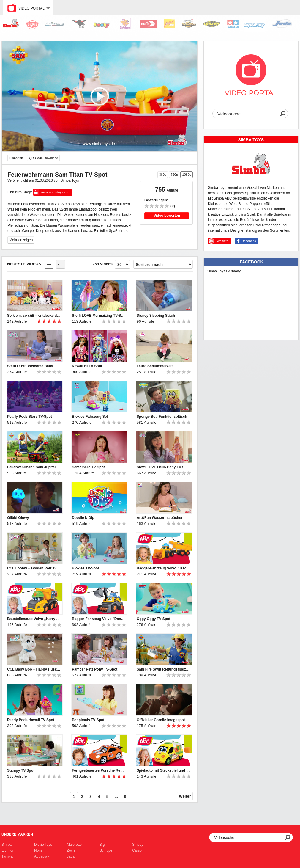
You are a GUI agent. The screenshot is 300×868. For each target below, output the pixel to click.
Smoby (138, 845)
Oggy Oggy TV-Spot (153, 619)
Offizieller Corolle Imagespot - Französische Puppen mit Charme (163, 720)
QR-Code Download (43, 158)
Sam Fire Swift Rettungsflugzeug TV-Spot (163, 669)
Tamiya (7, 856)
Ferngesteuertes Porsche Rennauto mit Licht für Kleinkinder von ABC (99, 770)
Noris (38, 850)
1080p (187, 175)
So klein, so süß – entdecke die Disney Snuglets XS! (34, 316)
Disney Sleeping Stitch (156, 316)
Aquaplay (42, 856)
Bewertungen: (156, 200)
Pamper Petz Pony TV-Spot (95, 669)
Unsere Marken (17, 834)
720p (174, 175)
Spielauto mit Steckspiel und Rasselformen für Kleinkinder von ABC (163, 770)
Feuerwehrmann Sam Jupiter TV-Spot (34, 467)
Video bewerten (167, 216)
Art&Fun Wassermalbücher (160, 518)
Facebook (251, 262)
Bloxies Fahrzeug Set (90, 417)
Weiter (185, 796)
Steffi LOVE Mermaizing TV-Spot (99, 316)
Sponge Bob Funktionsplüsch (162, 417)
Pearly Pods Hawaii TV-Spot (31, 720)
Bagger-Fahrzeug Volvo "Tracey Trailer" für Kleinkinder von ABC (163, 568)
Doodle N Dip (83, 518)
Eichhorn (8, 850)
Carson (138, 850)
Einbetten (16, 158)
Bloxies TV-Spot (85, 568)
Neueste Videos (24, 264)
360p (163, 175)
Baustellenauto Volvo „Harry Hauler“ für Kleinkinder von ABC (34, 619)
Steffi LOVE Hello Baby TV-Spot (163, 467)
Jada (71, 856)
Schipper (106, 850)
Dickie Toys (43, 845)
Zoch (71, 850)
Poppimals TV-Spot (88, 720)
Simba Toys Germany (224, 271)
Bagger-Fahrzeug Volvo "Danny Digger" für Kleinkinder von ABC (99, 619)
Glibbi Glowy (18, 518)
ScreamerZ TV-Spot (88, 467)
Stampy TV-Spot (21, 770)
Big (102, 845)
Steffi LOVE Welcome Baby (30, 366)
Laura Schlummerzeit (155, 366)
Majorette (74, 845)
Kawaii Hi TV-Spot (87, 366)
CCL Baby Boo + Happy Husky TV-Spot (34, 669)
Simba (7, 845)
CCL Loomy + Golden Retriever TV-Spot (34, 568)
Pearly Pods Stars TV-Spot (30, 417)
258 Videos (102, 264)
